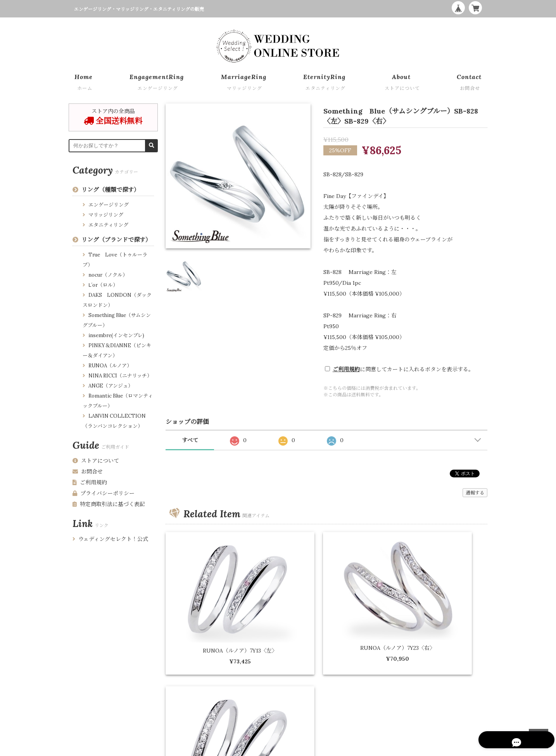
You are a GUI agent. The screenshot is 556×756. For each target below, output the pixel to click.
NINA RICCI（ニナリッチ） (120, 376)
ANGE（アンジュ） (111, 386)
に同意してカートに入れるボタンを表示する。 (403, 369)
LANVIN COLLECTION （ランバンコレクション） (114, 421)
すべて (190, 440)
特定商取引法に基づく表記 (109, 504)
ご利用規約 (346, 369)
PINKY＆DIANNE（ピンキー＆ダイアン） (117, 350)
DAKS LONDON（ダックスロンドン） (117, 300)
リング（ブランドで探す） (116, 240)
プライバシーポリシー (104, 493)
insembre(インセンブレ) (116, 335)
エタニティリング (108, 225)
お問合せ (88, 472)
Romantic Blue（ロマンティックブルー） (118, 401)
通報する (475, 493)
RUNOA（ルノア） (110, 366)
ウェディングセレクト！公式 (110, 539)
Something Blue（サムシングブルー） (117, 320)
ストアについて (96, 461)
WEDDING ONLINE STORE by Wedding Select (434, 748)
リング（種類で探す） (111, 190)
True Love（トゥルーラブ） (115, 260)
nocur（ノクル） (108, 275)
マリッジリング (106, 215)
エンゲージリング (109, 205)
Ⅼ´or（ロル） (103, 285)
